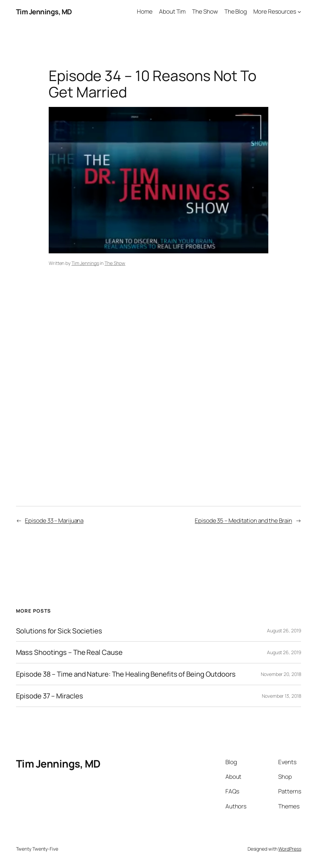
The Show (115, 263)
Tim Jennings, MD (44, 12)
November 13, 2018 (281, 696)
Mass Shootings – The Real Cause (69, 652)
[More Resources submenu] (299, 12)
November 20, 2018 (281, 674)
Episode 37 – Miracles (50, 696)
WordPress (290, 849)
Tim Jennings (85, 263)
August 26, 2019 (284, 630)
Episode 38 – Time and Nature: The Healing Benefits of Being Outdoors (126, 674)
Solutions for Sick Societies (59, 631)
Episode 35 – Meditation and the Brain (243, 520)
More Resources (275, 11)
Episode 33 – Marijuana (54, 520)
